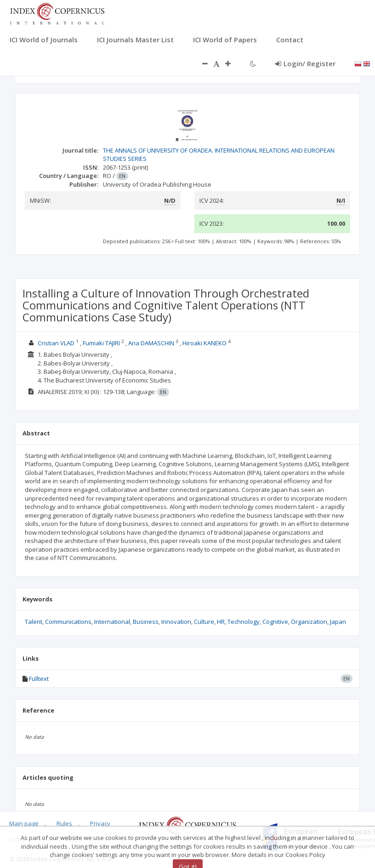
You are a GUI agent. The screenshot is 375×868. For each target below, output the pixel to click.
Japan (338, 622)
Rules (64, 823)
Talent (34, 622)
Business (146, 622)
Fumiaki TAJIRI (101, 343)
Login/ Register (305, 63)
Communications (68, 622)
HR (221, 622)
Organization (309, 622)
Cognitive (275, 622)
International (112, 622)
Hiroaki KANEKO (205, 343)
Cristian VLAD (56, 343)
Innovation (176, 622)
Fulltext (39, 679)
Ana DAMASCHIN (151, 343)
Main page (24, 823)
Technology (244, 622)
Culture (204, 622)
